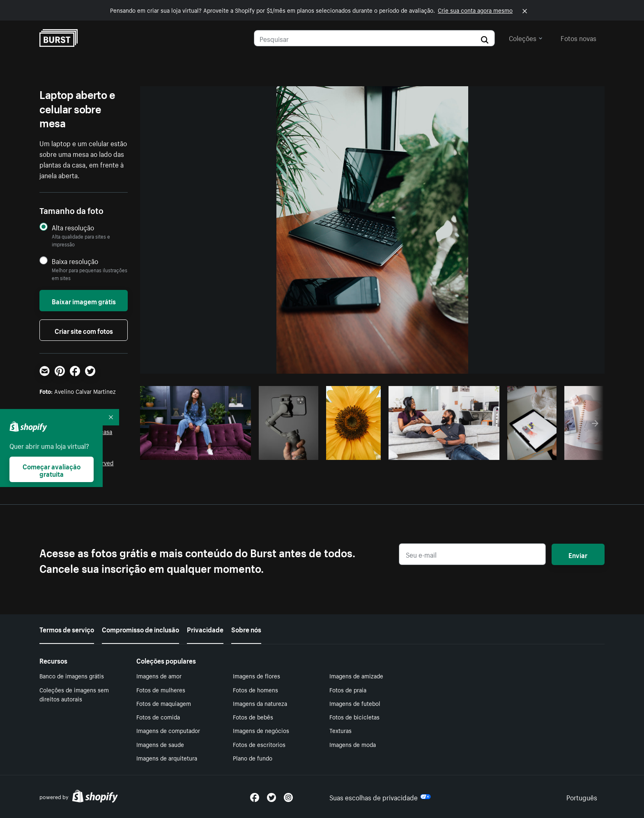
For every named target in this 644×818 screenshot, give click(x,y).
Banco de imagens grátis (72, 676)
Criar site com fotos (84, 330)
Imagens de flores (256, 676)
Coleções (526, 37)
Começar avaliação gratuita (52, 469)
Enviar (578, 554)
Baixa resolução (75, 261)
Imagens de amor (159, 676)
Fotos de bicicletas (354, 717)
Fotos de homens (255, 689)
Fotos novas (578, 37)
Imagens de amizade (356, 676)
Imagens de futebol (355, 703)
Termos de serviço (67, 629)
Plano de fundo (253, 758)
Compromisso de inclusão (140, 629)
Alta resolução (73, 227)
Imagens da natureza (260, 703)
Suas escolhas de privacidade (380, 797)
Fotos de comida (158, 717)
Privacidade (205, 629)
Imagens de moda (353, 744)
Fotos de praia (348, 689)
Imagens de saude (160, 744)
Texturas (340, 730)
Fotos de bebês (253, 717)
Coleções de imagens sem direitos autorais (74, 694)
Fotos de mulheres (161, 689)
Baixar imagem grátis (84, 301)
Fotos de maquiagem (164, 703)
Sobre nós (246, 629)
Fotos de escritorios (259, 744)
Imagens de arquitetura (167, 758)
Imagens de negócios (261, 730)
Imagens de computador (168, 730)
